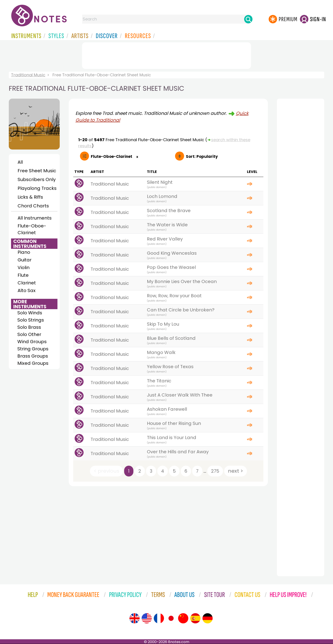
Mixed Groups (33, 363)
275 (215, 471)
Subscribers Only (37, 179)
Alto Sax (27, 290)
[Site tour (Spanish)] (195, 618)
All (20, 162)
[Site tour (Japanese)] (171, 618)
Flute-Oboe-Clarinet (32, 229)
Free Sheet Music (37, 171)
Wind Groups (32, 342)
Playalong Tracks (37, 188)
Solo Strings (31, 320)
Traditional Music (28, 75)
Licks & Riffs (30, 197)
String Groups (33, 349)
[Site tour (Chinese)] (183, 618)
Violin (24, 268)
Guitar (25, 260)
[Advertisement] (166, 55)
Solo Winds (30, 313)
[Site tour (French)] (159, 618)
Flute (23, 275)
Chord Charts (33, 206)
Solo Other (29, 334)
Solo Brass (29, 327)
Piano (24, 252)
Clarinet (27, 283)
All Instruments (35, 218)
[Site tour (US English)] (147, 618)
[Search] (248, 19)
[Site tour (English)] (135, 618)
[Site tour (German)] (208, 618)
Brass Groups (33, 356)
